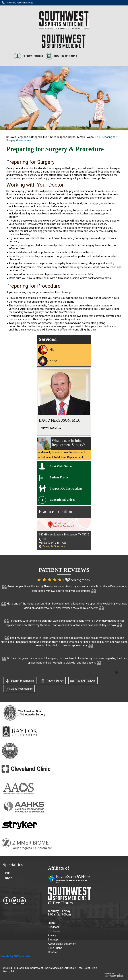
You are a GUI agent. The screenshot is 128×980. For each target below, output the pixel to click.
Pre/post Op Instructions (66, 489)
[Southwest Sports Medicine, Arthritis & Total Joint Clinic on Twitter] (15, 902)
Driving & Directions (54, 546)
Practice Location (56, 511)
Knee (53, 361)
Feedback (54, 927)
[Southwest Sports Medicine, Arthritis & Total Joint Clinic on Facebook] (7, 902)
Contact (53, 952)
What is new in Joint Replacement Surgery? (68, 443)
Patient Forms (59, 477)
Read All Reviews (86, 681)
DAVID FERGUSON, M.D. (59, 420)
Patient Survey (55, 681)
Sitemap (53, 940)
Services (48, 340)
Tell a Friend (55, 948)
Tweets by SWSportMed (16, 956)
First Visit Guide (61, 466)
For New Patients (33, 56)
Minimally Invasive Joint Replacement (63, 452)
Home (52, 923)
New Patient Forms (65, 56)
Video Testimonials (22, 689)
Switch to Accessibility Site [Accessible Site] (20, 3)
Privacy (52, 935)
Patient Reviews (64, 570)
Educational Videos (62, 500)
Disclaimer (54, 931)
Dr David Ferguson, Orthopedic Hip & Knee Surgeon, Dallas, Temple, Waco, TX (53, 137)
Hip (52, 350)
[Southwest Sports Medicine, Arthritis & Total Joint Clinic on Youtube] (23, 902)
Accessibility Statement (62, 944)
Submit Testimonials (23, 681)
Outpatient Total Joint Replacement (62, 457)
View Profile (49, 428)
